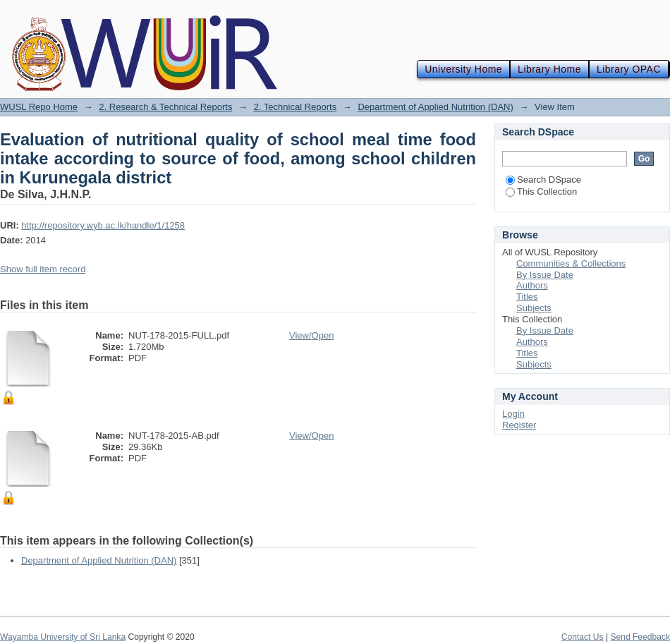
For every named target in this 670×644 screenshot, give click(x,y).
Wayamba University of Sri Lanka (63, 637)
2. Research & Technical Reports (165, 107)
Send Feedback (640, 637)
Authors (532, 285)
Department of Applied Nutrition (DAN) (435, 107)
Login (513, 414)
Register (519, 425)
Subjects (534, 308)
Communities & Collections (571, 263)
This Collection (541, 192)
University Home (463, 69)
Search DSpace (543, 180)
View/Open (311, 335)
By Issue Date (545, 275)
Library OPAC (629, 69)
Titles (527, 297)
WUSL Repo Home (39, 107)
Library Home (549, 69)
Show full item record (43, 269)
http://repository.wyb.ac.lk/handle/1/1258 (103, 225)
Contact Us (583, 637)
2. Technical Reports (296, 107)
